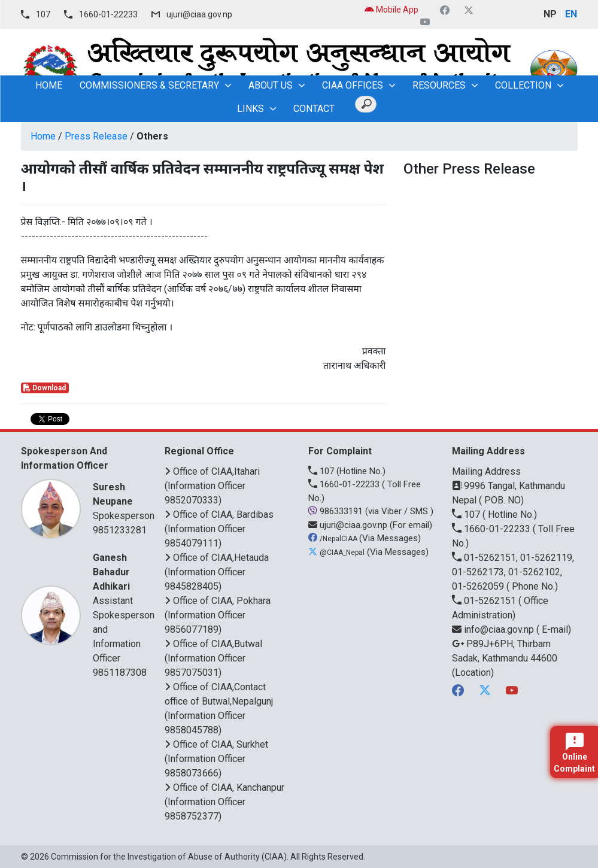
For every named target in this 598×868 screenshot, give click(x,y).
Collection (523, 85)
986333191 (337, 511)
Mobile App (391, 10)
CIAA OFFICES (353, 85)
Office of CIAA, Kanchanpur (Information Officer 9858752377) (224, 802)
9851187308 (120, 673)
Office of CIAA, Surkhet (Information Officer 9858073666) (216, 759)
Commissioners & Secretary (149, 85)
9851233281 (120, 530)
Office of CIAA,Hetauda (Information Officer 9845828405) (217, 572)
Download (45, 388)
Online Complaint (574, 753)
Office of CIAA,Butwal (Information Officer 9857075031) (213, 658)
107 (43, 14)
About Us (271, 85)
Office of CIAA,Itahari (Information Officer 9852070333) (212, 486)
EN (571, 14)
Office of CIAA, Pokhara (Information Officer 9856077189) (218, 615)
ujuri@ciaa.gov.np (199, 14)
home (49, 85)
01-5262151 (485, 601)
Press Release (96, 136)
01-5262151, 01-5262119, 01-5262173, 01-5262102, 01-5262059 (513, 572)
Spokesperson (124, 501)
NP (550, 14)
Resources (439, 85)
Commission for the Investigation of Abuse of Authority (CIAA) (169, 857)
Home (43, 136)
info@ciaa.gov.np (494, 629)
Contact (314, 109)
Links (251, 109)
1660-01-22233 (108, 14)
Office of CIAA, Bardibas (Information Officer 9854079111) (219, 529)
